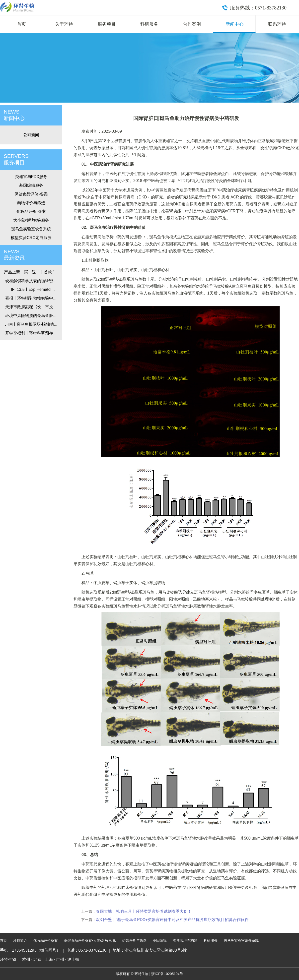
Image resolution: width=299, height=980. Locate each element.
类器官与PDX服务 (31, 177)
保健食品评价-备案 (31, 194)
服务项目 (107, 24)
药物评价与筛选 (31, 203)
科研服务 (149, 24)
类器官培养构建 (185, 940)
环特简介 (20, 940)
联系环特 (277, 24)
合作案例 (192, 24)
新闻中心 (234, 24)
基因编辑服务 (31, 185)
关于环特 (64, 24)
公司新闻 (31, 135)
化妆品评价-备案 (31, 212)
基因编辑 (160, 940)
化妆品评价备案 (46, 940)
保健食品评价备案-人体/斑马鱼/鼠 (90, 940)
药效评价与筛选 (134, 940)
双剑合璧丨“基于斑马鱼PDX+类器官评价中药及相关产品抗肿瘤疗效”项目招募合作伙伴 (172, 920)
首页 (21, 24)
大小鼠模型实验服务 (31, 220)
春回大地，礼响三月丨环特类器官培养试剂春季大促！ (144, 911)
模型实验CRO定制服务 (31, 238)
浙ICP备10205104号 (167, 974)
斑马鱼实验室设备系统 (31, 229)
